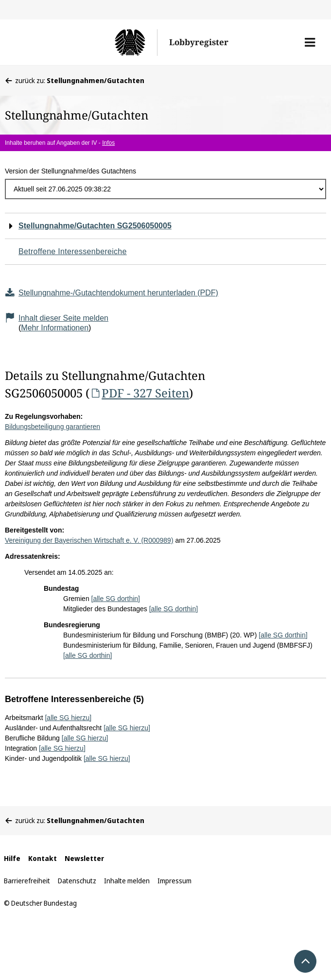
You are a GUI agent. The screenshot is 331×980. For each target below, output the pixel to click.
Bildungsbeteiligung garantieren (52, 427)
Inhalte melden (127, 881)
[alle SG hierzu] (68, 718)
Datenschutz (77, 881)
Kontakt (43, 858)
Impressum (174, 881)
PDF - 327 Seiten (139, 393)
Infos (108, 143)
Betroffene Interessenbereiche (73, 251)
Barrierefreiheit (27, 881)
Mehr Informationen (55, 328)
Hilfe (12, 858)
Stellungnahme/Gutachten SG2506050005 (95, 226)
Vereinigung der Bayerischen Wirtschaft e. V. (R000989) (89, 540)
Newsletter (84, 858)
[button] (310, 42)
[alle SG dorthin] (116, 599)
